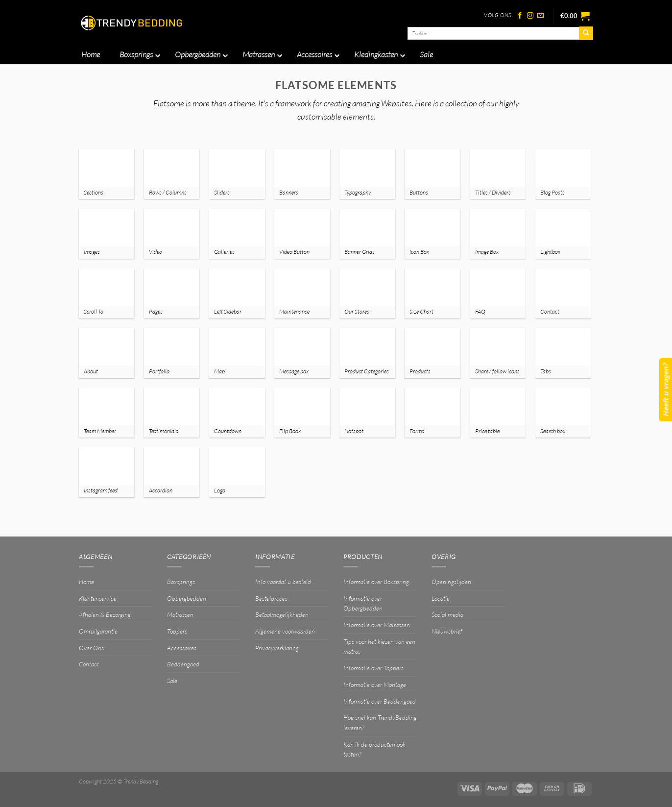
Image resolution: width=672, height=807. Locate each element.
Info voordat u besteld (283, 582)
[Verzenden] (586, 33)
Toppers (177, 631)
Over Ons (91, 648)
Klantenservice (98, 598)
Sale (172, 681)
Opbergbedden (187, 598)
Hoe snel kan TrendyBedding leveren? (380, 722)
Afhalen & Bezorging (105, 614)
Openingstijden (451, 582)
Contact (89, 664)
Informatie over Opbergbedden (363, 603)
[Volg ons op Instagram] (530, 16)
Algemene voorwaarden (285, 631)
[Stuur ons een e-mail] (540, 16)
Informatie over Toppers (373, 668)
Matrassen (180, 614)
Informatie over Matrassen (377, 625)
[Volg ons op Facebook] (520, 16)
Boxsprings (181, 582)
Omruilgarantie (98, 631)
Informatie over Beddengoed (380, 701)
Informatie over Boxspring (376, 582)
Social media (447, 614)
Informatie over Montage (375, 685)
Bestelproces (271, 598)
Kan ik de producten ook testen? (374, 749)
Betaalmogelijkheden (282, 614)
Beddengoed (183, 664)
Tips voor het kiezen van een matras (379, 647)
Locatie (441, 598)
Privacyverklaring (277, 648)
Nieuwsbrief (447, 631)
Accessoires (182, 648)
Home (86, 582)
